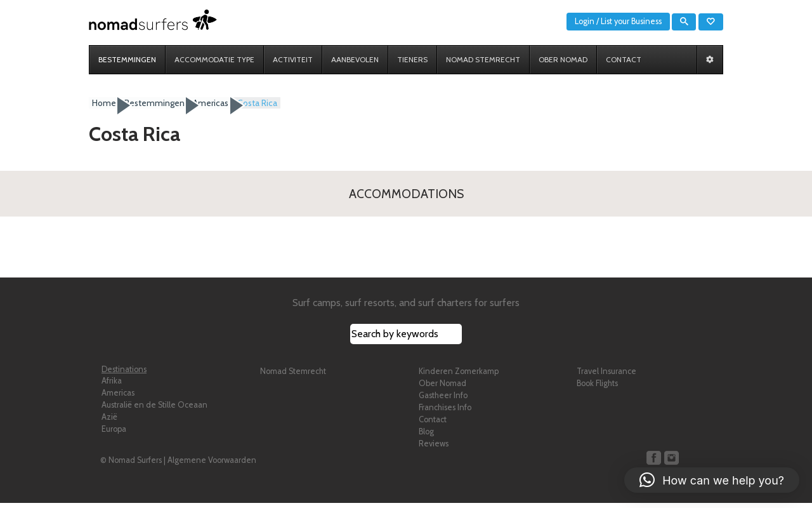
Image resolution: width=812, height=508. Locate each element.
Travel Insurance (606, 376)
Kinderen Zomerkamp (459, 376)
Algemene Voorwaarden (212, 465)
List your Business (631, 21)
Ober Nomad (442, 388)
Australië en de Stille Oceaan (154, 410)
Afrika (112, 386)
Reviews (434, 449)
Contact (433, 424)
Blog (426, 437)
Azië (109, 422)
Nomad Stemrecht (293, 376)
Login (585, 21)
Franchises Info (445, 412)
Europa (114, 434)
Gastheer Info (443, 400)
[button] (712, 480)
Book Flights (597, 388)
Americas (118, 398)
